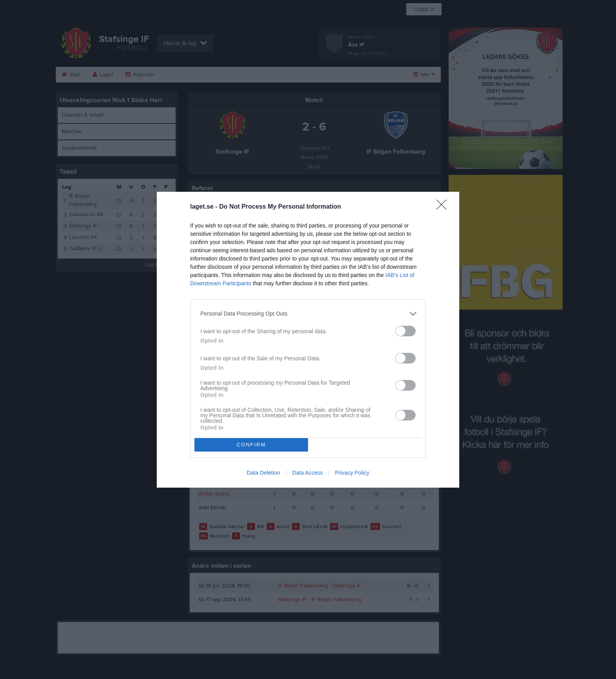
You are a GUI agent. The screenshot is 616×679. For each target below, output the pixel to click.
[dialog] (308, 340)
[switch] (405, 331)
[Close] (444, 207)
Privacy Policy (352, 473)
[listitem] (308, 314)
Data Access (308, 473)
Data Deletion (263, 473)
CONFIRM (251, 445)
